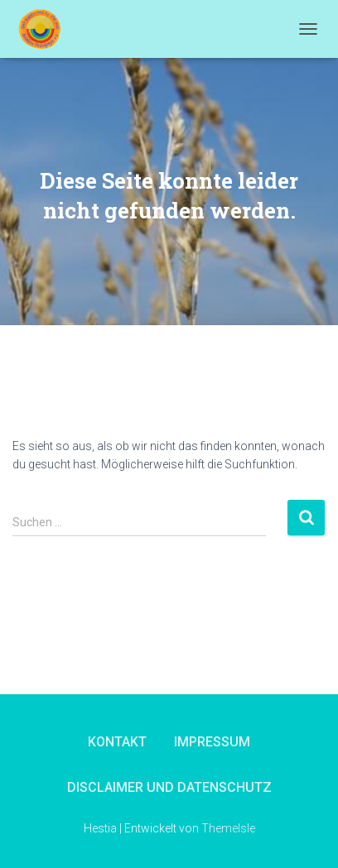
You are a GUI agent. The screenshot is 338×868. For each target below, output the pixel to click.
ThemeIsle (228, 828)
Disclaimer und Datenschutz (169, 787)
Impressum (212, 742)
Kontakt (117, 742)
